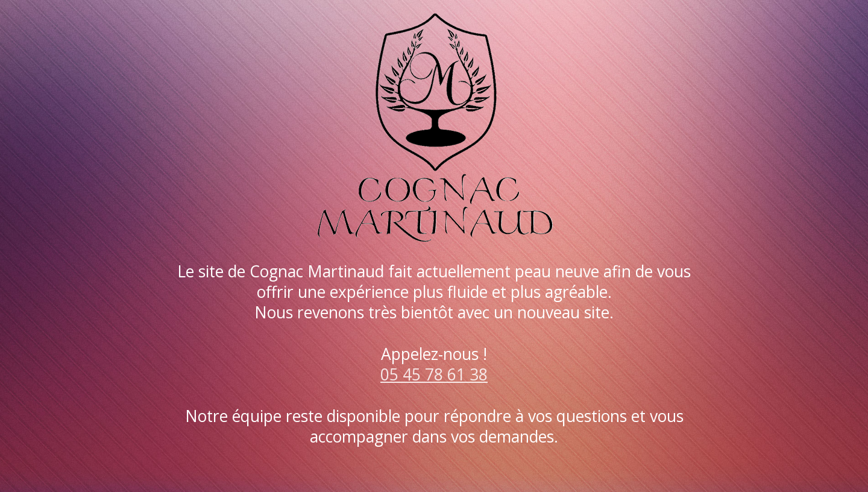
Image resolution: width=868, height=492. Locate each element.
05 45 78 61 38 (434, 374)
